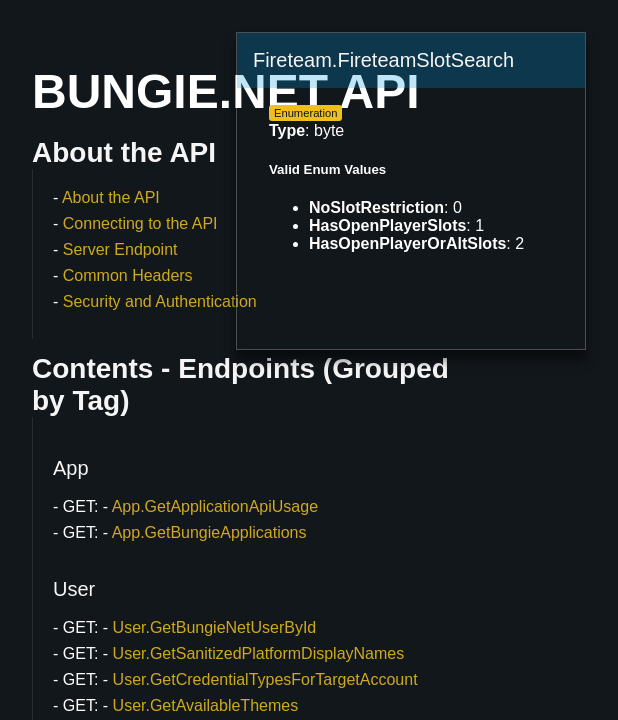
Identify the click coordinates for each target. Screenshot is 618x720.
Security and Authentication (160, 301)
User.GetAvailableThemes (206, 705)
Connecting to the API (140, 223)
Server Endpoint (120, 249)
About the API (111, 197)
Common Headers (128, 275)
